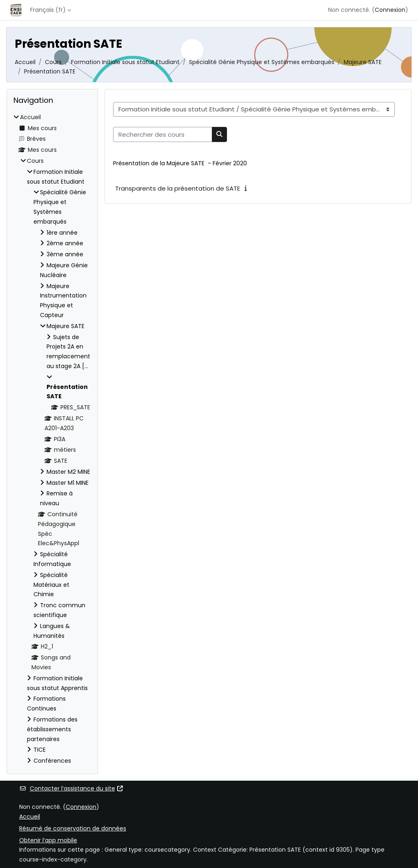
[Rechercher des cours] (163, 134)
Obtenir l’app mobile (48, 840)
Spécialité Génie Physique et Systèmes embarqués (262, 62)
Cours (53, 62)
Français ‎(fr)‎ (48, 10)
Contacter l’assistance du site (71, 788)
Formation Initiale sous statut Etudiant (125, 62)
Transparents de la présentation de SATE (178, 188)
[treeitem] (52, 439)
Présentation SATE (50, 71)
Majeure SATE (363, 62)
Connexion (390, 10)
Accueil (25, 62)
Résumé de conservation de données (73, 828)
